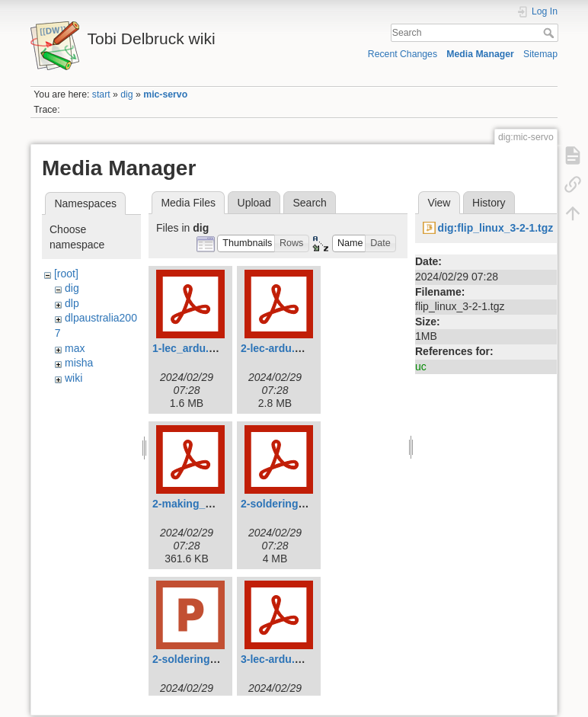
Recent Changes (403, 54)
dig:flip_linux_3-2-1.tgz (496, 228)
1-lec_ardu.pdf (189, 348)
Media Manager (480, 54)
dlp (72, 303)
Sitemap (540, 54)
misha (79, 363)
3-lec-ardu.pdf (276, 659)
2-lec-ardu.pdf (276, 348)
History (489, 203)
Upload (254, 203)
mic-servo (165, 94)
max (75, 348)
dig (126, 94)
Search (550, 33)
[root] (66, 274)
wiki (73, 378)
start (101, 94)
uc (421, 367)
